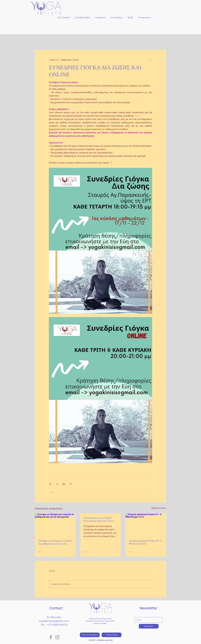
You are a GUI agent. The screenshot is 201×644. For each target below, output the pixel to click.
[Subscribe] (149, 626)
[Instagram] (57, 637)
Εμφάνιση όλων (159, 508)
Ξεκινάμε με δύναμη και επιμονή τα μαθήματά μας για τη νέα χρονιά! (55, 542)
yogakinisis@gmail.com (54, 621)
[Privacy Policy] (112, 635)
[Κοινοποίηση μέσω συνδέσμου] (71, 484)
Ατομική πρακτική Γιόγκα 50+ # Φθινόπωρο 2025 (145, 542)
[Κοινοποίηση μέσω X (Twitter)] (57, 484)
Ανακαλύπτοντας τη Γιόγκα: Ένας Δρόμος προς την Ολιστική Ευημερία (100, 519)
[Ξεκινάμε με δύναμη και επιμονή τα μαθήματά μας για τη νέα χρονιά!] (55, 525)
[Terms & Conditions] (90, 635)
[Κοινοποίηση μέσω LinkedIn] (64, 484)
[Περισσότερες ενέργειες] (150, 60)
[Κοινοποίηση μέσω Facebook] (50, 484)
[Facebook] (51, 637)
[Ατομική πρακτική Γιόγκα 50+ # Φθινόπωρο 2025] (146, 525)
